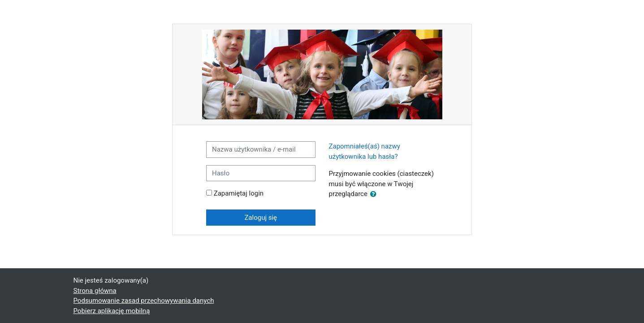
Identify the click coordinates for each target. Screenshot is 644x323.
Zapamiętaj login (239, 193)
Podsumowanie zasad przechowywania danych (144, 301)
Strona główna (95, 291)
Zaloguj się (261, 218)
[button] (375, 194)
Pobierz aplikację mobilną (112, 311)
